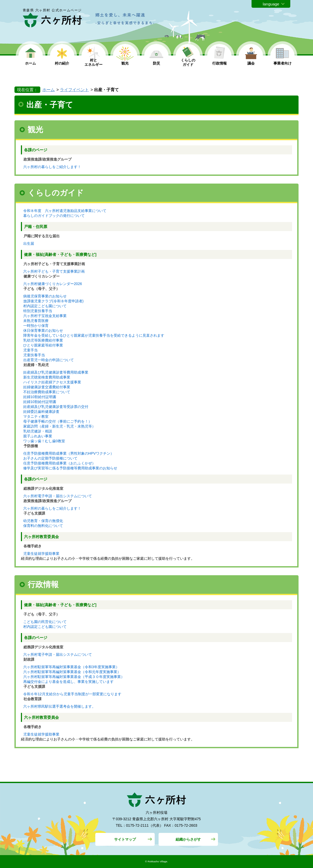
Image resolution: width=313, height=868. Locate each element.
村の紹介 (62, 63)
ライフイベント (74, 90)
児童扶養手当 (34, 355)
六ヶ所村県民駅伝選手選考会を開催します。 (59, 706)
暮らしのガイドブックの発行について (54, 216)
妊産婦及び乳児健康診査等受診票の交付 (56, 407)
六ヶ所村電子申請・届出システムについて (58, 496)
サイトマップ (125, 839)
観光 (125, 63)
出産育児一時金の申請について (49, 360)
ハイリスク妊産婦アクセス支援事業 (52, 382)
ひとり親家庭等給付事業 (43, 345)
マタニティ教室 (36, 416)
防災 (156, 63)
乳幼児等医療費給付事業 (43, 340)
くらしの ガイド (188, 62)
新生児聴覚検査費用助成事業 (47, 377)
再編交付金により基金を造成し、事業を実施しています (68, 682)
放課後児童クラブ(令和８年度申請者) (53, 301)
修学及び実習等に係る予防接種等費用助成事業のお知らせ (70, 468)
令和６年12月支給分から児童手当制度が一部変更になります (72, 694)
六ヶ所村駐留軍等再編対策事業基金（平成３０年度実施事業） (74, 677)
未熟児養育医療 (36, 321)
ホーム (30, 63)
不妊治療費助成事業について (47, 392)
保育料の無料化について (43, 526)
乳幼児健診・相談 (38, 431)
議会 (251, 63)
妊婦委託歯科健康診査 (41, 412)
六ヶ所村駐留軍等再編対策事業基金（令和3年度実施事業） (71, 667)
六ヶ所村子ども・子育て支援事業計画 (54, 271)
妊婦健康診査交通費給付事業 (47, 387)
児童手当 (30, 350)
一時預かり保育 (36, 326)
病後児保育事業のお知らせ (45, 296)
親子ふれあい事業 (38, 436)
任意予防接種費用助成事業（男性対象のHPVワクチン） (69, 453)
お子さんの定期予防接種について (50, 458)
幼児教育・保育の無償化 (43, 521)
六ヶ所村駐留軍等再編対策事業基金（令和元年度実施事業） (72, 672)
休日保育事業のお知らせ (43, 330)
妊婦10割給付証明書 (40, 397)
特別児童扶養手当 (38, 311)
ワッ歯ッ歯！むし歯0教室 (44, 441)
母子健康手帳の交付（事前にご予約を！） (58, 421)
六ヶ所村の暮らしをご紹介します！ (52, 167)
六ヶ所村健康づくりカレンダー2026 (53, 284)
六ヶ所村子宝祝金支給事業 (45, 316)
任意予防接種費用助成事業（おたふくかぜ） (59, 463)
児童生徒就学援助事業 (41, 554)
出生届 (29, 243)
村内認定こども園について (45, 306)
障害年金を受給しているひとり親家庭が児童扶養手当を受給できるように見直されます (94, 335)
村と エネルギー (93, 62)
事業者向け (283, 63)
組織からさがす (188, 839)
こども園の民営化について (45, 622)
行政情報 (220, 63)
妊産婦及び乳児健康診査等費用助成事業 (56, 372)
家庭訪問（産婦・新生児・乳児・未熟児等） (59, 426)
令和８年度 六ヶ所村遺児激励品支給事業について (65, 211)
